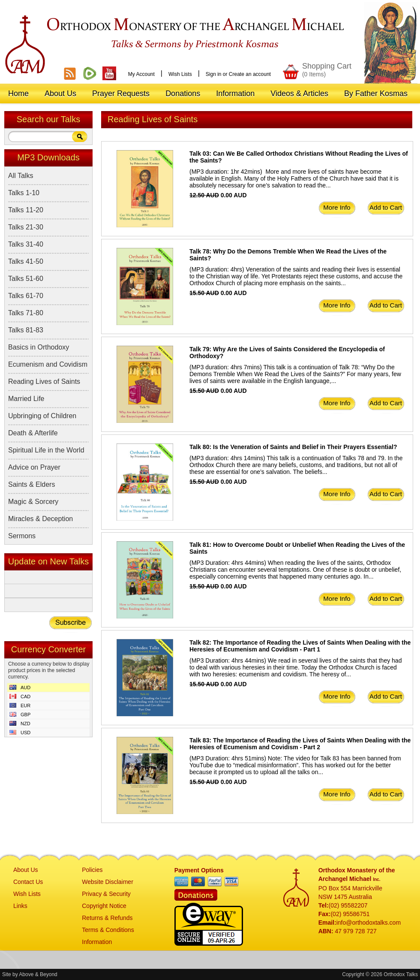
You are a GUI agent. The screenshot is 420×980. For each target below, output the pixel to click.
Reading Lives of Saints (44, 381)
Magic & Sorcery (33, 502)
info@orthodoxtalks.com (369, 923)
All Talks (21, 176)
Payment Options (199, 870)
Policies (92, 870)
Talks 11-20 (26, 210)
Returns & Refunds (107, 918)
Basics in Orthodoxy (39, 347)
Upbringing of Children (42, 416)
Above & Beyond (38, 974)
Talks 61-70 (26, 296)
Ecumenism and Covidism (48, 364)
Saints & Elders (31, 484)
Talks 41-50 (26, 261)
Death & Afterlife (33, 433)
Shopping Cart (327, 70)
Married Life (26, 399)
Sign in (214, 74)
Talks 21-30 (26, 227)
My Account (141, 74)
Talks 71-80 (26, 313)
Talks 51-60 (26, 279)
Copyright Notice (104, 906)
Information (97, 942)
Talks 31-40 (26, 244)
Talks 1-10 (24, 193)
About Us (26, 870)
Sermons (22, 536)
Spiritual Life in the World (46, 450)
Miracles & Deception (40, 519)
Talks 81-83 (26, 330)
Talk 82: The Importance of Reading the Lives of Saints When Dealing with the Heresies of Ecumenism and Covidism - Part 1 (300, 646)
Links (20, 906)
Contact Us (28, 882)
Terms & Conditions (108, 930)
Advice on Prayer (34, 467)
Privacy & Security (106, 894)
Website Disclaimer (108, 882)
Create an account (250, 74)
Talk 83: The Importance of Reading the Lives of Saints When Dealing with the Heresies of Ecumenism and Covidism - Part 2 (300, 744)
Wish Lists (180, 74)
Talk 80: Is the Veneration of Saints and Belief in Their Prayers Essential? (293, 447)
